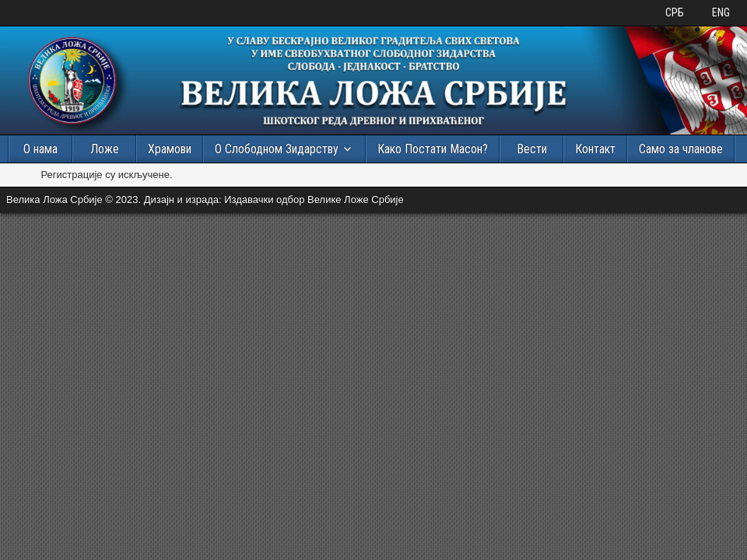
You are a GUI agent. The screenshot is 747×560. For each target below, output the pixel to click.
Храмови (170, 149)
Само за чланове (681, 149)
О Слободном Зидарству (277, 149)
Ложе (105, 149)
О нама (40, 149)
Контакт (595, 149)
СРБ (675, 12)
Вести (532, 149)
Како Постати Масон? (433, 149)
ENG (721, 12)
